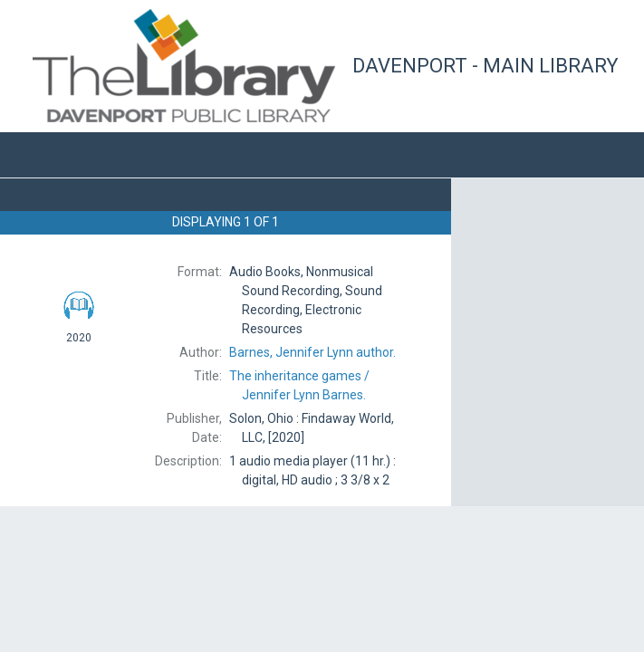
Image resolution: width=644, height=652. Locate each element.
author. (312, 352)
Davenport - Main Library (485, 66)
